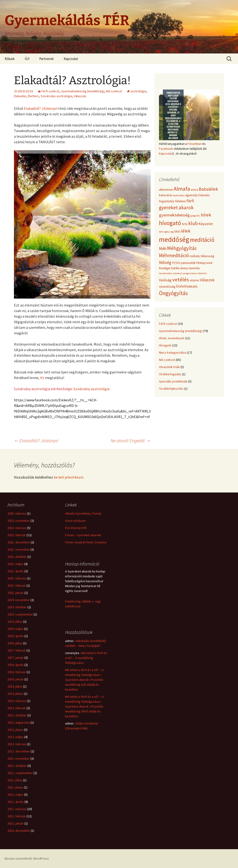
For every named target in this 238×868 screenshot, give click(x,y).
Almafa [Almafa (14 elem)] (182, 189)
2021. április (16, 571)
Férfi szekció (50, 91)
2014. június (15, 694)
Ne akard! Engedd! (131, 441)
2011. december (19, 751)
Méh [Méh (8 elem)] (163, 248)
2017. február (17, 650)
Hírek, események (172, 338)
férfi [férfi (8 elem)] (190, 201)
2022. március (17, 528)
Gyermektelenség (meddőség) (83, 91)
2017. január (16, 658)
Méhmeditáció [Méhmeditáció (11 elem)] (174, 255)
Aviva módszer (75, 521)
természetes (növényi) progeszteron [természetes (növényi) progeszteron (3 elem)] (178, 273)
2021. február (17, 585)
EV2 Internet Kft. (76, 528)
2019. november (19, 600)
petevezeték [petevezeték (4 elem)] (188, 263)
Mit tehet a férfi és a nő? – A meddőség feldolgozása (86, 658)
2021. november (19, 549)
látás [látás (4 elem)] (177, 231)
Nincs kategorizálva (173, 353)
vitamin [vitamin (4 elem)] (194, 280)
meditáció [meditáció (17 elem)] (202, 240)
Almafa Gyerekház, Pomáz (83, 513)
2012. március (17, 744)
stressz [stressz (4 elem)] (184, 268)
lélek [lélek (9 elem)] (186, 231)
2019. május (15, 629)
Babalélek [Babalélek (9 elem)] (208, 189)
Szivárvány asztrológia (56, 96)
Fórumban (195, 144)
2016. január (16, 679)
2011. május (15, 795)
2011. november (19, 758)
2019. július (15, 622)
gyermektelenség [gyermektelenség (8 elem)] (174, 215)
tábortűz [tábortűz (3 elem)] (202, 273)
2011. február (17, 816)
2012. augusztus (19, 722)
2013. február (17, 708)
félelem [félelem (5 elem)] (180, 201)
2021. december (19, 542)
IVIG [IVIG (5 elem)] (185, 224)
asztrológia (138, 91)
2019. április (16, 636)
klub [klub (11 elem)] (193, 223)
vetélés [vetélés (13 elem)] (181, 279)
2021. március (17, 578)
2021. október (17, 557)
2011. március (17, 809)
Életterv (33, 96)
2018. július (15, 643)
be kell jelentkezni (68, 477)
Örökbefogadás (170, 374)
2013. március (17, 701)
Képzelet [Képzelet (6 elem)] (206, 224)
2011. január (16, 823)
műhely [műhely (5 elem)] (195, 256)
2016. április (16, 665)
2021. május (15, 564)
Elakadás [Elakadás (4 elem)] (204, 195)
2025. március (17, 513)
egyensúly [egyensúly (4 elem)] (191, 195)
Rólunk (10, 59)
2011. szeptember (20, 773)
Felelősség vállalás (78, 601)
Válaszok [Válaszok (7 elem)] (207, 280)
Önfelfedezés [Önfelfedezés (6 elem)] (187, 286)
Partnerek (46, 59)
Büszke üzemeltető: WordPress (27, 858)
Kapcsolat (71, 59)
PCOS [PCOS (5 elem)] (176, 263)
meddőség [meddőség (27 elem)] (174, 239)
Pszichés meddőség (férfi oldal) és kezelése (84, 711)
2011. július (15, 780)
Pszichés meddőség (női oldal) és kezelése (84, 685)
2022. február (17, 535)
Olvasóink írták (169, 367)
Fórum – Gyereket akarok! (83, 535)
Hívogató (165, 345)
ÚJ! (27, 59)
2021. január (16, 593)
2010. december (19, 831)
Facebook (166, 149)
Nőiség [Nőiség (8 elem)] (165, 262)
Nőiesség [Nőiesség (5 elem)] (207, 256)
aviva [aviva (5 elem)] (194, 190)
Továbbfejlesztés (171, 389)
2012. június (15, 730)
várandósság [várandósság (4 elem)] (167, 287)
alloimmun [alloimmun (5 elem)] (166, 190)
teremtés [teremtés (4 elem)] (194, 268)
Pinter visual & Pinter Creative (86, 542)
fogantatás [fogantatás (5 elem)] (167, 201)
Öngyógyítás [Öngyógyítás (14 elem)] (173, 293)
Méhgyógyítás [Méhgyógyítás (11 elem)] (182, 248)
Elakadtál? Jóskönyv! (41, 108)
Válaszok (80, 96)
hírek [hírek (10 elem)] (206, 215)
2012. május (15, 737)
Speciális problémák (173, 381)
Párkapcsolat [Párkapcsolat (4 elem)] (204, 263)
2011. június (15, 787)
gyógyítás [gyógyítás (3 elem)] (195, 216)
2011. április (16, 802)
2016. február (17, 672)
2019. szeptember (20, 614)
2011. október (17, 766)
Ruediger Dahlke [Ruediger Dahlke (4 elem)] (169, 268)
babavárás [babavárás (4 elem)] (166, 195)
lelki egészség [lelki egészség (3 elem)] (166, 232)
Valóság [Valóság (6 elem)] (165, 280)
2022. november (19, 521)
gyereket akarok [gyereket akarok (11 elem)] (176, 208)
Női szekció (114, 91)
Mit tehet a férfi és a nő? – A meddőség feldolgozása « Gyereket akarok (84, 675)
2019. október (17, 607)
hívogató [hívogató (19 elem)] (170, 223)
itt (42, 378)
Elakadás (20, 96)
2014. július (15, 686)
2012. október (17, 715)
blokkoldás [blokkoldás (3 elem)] (179, 195)
